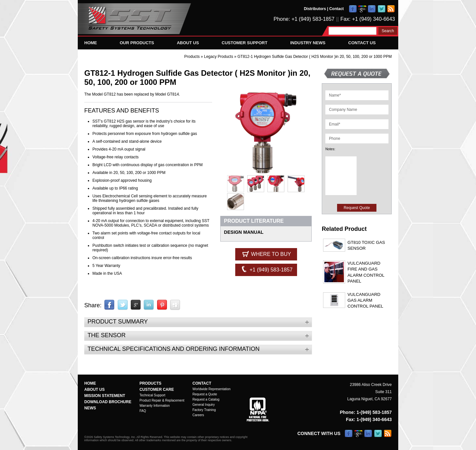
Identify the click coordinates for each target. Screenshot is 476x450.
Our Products (137, 43)
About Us (188, 43)
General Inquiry (204, 405)
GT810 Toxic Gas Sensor (366, 245)
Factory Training (204, 410)
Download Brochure (108, 402)
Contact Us (362, 43)
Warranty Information (155, 406)
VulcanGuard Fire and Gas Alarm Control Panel (366, 272)
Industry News (308, 43)
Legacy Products (219, 57)
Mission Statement (105, 396)
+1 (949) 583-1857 (266, 269)
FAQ (143, 411)
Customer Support (245, 43)
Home (91, 43)
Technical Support (153, 395)
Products (192, 57)
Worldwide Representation (212, 389)
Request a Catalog (206, 399)
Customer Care (157, 390)
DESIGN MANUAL (244, 232)
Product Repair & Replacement (162, 400)
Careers (198, 415)
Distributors (315, 9)
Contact (337, 9)
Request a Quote (205, 394)
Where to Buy (266, 254)
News (90, 408)
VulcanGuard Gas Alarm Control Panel (365, 300)
